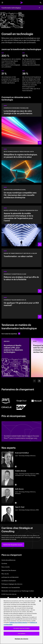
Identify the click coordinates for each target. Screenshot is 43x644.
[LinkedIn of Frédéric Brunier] (16, 485)
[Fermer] (40, 601)
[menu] (2, 3)
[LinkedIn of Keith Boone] (16, 503)
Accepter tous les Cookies (21, 628)
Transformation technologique (11, 8)
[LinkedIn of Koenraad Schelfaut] (16, 467)
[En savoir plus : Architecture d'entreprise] (21, 194)
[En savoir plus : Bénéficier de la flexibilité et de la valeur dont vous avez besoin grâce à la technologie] (21, 124)
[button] (13, 545)
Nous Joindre (6, 567)
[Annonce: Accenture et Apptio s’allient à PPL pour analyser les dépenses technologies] (15, 358)
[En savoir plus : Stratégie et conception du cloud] (21, 281)
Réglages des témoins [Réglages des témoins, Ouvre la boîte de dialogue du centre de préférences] (21, 639)
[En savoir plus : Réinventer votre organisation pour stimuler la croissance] (21, 226)
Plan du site (5, 574)
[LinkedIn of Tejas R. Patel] (16, 521)
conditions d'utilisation (9, 580)
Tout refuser (21, 634)
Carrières (4, 563)
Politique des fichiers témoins (18, 622)
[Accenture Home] (22, 3)
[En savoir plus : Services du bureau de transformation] (21, 258)
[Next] (39, 381)
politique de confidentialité (10, 577)
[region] (21, 621)
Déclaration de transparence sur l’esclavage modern (18, 591)
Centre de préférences (8, 560)
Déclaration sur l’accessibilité (11, 587)
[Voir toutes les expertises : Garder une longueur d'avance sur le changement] (11, 334)
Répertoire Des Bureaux (9, 570)
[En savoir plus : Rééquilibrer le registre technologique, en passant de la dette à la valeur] (21, 165)
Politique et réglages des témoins (12, 584)
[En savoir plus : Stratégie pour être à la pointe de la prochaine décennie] (21, 307)
